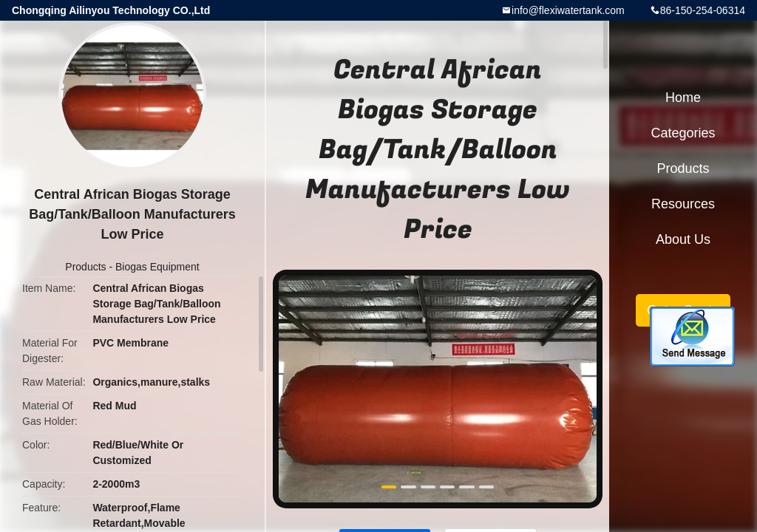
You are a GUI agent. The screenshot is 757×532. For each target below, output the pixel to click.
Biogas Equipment (157, 267)
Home (683, 98)
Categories (683, 133)
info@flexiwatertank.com (568, 10)
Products (85, 267)
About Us (683, 239)
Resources (683, 204)
